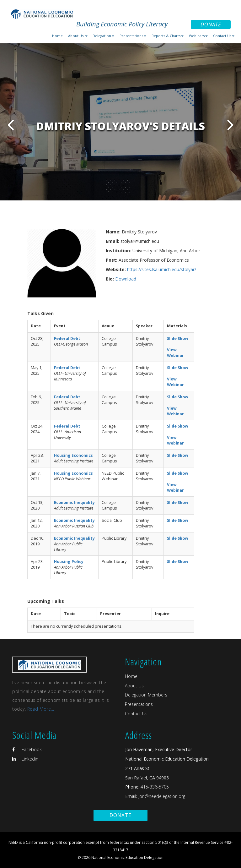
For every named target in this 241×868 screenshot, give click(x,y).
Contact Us (136, 714)
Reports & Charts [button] (168, 36)
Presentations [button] (133, 36)
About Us (134, 686)
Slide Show (178, 338)
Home (57, 36)
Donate (211, 25)
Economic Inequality (74, 502)
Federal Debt (67, 338)
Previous (11, 125)
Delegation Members (146, 695)
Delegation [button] (103, 36)
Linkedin (25, 759)
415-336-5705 (155, 787)
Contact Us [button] (224, 36)
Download (126, 279)
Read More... (41, 709)
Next (230, 125)
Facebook (27, 749)
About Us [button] (78, 36)
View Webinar (175, 353)
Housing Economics (73, 455)
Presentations (139, 704)
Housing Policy (69, 562)
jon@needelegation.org (161, 796)
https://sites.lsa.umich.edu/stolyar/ (162, 269)
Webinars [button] (198, 36)
